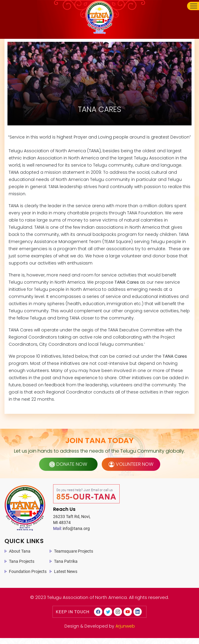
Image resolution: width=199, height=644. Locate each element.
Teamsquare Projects (74, 551)
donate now (68, 464)
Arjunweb (125, 626)
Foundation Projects (28, 571)
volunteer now (131, 464)
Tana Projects (22, 561)
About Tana (20, 551)
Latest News (66, 571)
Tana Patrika (66, 561)
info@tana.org (71, 528)
